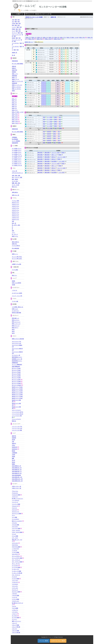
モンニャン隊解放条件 (17, 365)
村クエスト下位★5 (16, 376)
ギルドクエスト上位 (16, 343)
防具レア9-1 (31, 39)
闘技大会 (14, 421)
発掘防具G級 (15, 129)
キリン (13, 515)
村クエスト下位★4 (16, 374)
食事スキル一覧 (15, 195)
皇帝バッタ (54, 155)
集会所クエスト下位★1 (17, 387)
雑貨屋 (13, 281)
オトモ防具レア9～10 (17, 165)
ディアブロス (15, 566)
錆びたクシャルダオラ (17, 521)
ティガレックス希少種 (17, 573)
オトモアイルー (15, 311)
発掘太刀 (14, 68)
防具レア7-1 (63, 38)
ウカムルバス (15, 506)
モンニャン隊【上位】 (17, 259)
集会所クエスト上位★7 (17, 398)
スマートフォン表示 (58, 641)
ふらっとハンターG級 (17, 430)
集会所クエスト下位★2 (17, 389)
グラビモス (14, 523)
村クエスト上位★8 (16, 381)
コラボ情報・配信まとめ (18, 307)
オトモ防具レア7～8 (17, 163)
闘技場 (13, 451)
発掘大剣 (14, 66)
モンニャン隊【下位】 (17, 257)
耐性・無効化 (15, 179)
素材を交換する (15, 242)
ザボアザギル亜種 (16, 547)
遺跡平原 (14, 436)
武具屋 (13, 285)
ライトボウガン (15, 43)
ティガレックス (15, 569)
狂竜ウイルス (15, 309)
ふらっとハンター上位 (17, 428)
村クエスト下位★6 (16, 378)
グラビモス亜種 (15, 525)
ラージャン (14, 619)
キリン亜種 (14, 517)
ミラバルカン (15, 612)
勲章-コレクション (16, 322)
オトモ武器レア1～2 (17, 149)
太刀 (13, 22)
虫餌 (13, 221)
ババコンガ (14, 597)
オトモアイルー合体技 (17, 293)
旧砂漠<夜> (15, 449)
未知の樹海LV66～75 (17, 471)
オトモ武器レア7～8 (17, 154)
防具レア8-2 (15, 116)
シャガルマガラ (15, 549)
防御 (44, 117)
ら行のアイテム (15, 218)
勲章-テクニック (16, 326)
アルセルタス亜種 (16, 495)
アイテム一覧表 (15, 201)
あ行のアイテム (15, 203)
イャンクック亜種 (16, 504)
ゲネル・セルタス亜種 (17, 532)
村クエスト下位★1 (16, 368)
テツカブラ (14, 577)
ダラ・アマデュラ (16, 560)
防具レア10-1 (48, 39)
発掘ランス (14, 78)
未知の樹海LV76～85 (17, 473)
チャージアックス (16, 40)
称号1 (13, 329)
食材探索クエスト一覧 (17, 359)
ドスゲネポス (15, 584)
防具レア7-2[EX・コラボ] (72, 38)
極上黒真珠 (54, 161)
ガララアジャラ (15, 512)
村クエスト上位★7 (16, 380)
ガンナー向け (15, 181)
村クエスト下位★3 (16, 372)
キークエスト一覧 (16, 355)
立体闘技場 (14, 453)
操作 (19, 20)
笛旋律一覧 (14, 53)
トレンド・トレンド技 (17, 296)
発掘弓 (13, 91)
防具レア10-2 (57, 39)
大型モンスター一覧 (16, 486)
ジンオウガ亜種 (15, 552)
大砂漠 (13, 455)
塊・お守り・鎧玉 (16, 225)
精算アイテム (15, 236)
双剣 (13, 25)
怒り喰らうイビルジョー (18, 499)
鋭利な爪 (54, 157)
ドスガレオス (15, 582)
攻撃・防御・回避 (16, 176)
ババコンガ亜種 (15, 599)
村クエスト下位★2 (16, 370)
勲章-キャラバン (16, 320)
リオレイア (14, 623)
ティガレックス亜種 (16, 571)
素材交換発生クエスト (17, 357)
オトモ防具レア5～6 (17, 162)
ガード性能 (49, 117)
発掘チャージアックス (17, 85)
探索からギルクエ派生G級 (18, 339)
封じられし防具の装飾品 (18, 132)
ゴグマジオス (15, 543)
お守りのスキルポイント (18, 173)
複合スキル (14, 187)
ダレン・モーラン (16, 564)
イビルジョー (15, 497)
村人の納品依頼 (15, 248)
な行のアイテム (15, 210)
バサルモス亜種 (15, 595)
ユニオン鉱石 (61, 161)
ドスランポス (15, 588)
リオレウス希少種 (16, 632)
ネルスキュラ (15, 590)
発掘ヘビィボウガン (16, 89)
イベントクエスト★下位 (18, 412)
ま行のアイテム (15, 214)
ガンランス (14, 33)
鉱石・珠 (14, 223)
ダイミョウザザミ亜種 (17, 558)
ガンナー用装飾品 (16, 141)
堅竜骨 (60, 155)
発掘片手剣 (14, 70)
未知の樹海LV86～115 (17, 477)
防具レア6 (57, 38)
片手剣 (13, 23)
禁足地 (13, 462)
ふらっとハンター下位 (17, 427)
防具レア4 (45, 38)
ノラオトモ (14, 290)
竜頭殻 (63, 153)
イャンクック (15, 502)
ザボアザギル (15, 545)
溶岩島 (13, 456)
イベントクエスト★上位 (18, 414)
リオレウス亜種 (15, 631)
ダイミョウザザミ (16, 556)
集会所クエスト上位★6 (17, 396)
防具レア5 (51, 38)
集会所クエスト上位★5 (17, 395)
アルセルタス (15, 493)
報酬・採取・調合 (16, 183)
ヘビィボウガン (15, 47)
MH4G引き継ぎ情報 (16, 313)
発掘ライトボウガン (16, 87)
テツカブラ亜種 (15, 579)
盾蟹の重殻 (47, 153)
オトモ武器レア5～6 (17, 152)
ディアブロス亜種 (16, 567)
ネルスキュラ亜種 (16, 592)
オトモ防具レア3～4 (17, 160)
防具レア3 (40, 38)
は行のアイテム (15, 212)
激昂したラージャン (16, 621)
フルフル (14, 606)
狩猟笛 (13, 29)
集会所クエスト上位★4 (17, 393)
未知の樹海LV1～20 (16, 466)
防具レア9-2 (40, 39)
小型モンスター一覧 (16, 488)
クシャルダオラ (15, 519)
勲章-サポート (15, 328)
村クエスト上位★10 (17, 385)
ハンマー (14, 27)
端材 (13, 231)
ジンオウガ (14, 551)
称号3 (13, 333)
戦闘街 (13, 464)
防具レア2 (34, 38)
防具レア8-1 (82, 38)
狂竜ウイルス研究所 (16, 283)
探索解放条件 (15, 363)
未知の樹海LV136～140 (17, 481)
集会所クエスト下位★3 (17, 391)
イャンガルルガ (15, 500)
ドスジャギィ (15, 586)
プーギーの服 (15, 301)
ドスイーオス (15, 580)
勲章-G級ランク (16, 318)
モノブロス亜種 (15, 618)
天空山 (13, 445)
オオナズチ (14, 510)
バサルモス (14, 594)
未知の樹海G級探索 (16, 475)
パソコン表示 (44, 641)
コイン (13, 233)
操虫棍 (13, 38)
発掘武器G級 (15, 61)
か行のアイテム (15, 204)
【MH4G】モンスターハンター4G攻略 (34, 17)
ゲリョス (14, 534)
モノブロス (14, 616)
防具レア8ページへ (39, 42)
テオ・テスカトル (16, 575)
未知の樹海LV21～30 (17, 468)
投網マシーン (15, 254)
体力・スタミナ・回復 (17, 177)
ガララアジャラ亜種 (16, 513)
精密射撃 (49, 132)
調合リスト (14, 275)
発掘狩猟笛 (14, 76)
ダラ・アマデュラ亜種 (17, 562)
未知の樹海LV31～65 (17, 470)
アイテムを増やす (16, 246)
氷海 (13, 442)
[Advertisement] (59, 23)
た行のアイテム (15, 208)
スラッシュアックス (16, 35)
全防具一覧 (53, 17)
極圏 (13, 458)
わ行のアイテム (15, 219)
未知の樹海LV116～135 (17, 479)
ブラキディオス (15, 601)
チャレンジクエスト (16, 419)
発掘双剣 (14, 72)
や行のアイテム (15, 216)
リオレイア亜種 (15, 625)
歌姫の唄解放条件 (16, 366)
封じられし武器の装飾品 (18, 64)
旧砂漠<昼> (15, 447)
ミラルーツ (14, 614)
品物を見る (14, 244)
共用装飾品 (14, 137)
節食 (60, 117)
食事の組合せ (15, 192)
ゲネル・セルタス (16, 530)
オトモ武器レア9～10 (17, 156)
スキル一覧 (14, 171)
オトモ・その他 (15, 185)
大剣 (13, 20)
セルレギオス (15, 554)
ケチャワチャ (15, 527)
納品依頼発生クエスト (17, 361)
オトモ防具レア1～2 (17, 158)
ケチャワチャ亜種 (16, 528)
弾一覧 (13, 55)
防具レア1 (28, 38)
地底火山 (14, 443)
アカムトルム (15, 491)
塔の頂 (13, 460)
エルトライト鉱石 (56, 153)
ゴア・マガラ (15, 538)
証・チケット (15, 234)
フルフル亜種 (15, 608)
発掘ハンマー (15, 74)
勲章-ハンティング (16, 324)
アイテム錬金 (15, 270)
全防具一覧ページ (29, 42)
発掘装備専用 (15, 143)
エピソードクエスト (16, 410)
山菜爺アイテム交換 (16, 264)
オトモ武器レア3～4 (17, 150)
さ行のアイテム (15, 206)
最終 (16, 20)
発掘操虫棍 (14, 83)
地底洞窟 (14, 438)
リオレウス (14, 629)
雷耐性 (56, 117)
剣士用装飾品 (15, 139)
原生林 (13, 440)
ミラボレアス (15, 610)
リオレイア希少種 (16, 627)
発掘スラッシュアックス (18, 81)
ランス (13, 31)
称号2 (13, 331)
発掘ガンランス (15, 79)
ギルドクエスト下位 (16, 342)
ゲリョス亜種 (15, 536)
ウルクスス (14, 508)
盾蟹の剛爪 (40, 153)
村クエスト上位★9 (16, 383)
